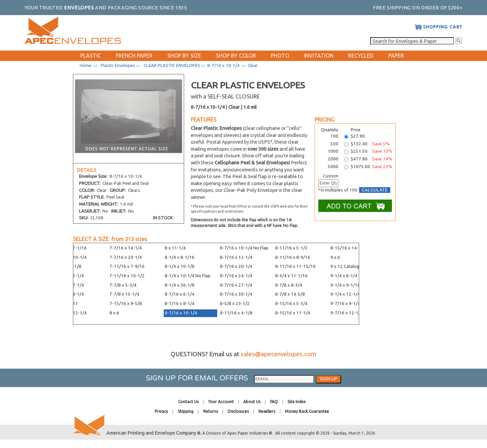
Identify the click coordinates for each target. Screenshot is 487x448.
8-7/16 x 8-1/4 (180, 304)
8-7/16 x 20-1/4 (236, 266)
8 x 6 (114, 313)
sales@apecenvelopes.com (278, 354)
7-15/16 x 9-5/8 (126, 304)
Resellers (267, 411)
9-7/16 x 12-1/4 (347, 313)
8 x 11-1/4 (175, 248)
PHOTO (280, 56)
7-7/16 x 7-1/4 (69, 285)
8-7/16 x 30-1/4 (236, 294)
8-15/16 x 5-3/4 (291, 304)
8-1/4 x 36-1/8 (180, 285)
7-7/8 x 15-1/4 (124, 294)
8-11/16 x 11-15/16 (295, 266)
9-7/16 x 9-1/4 (345, 304)
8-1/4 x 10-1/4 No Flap (188, 276)
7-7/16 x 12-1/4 (70, 313)
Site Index (297, 402)
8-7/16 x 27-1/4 (236, 285)
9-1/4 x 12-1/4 (345, 294)
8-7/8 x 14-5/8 (290, 294)
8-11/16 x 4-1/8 (236, 313)
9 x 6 (335, 257)
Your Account (221, 402)
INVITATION (319, 56)
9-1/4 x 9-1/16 (345, 285)
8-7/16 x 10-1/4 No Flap (244, 248)
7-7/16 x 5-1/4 (69, 276)
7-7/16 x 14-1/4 (126, 248)
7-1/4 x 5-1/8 (68, 266)
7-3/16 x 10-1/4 (70, 257)
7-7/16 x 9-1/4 (69, 294)
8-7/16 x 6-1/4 (180, 294)
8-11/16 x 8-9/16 (293, 257)
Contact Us (188, 402)
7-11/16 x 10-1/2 (127, 276)
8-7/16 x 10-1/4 (181, 313)
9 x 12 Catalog (345, 266)
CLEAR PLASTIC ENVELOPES (172, 65)
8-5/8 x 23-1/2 (235, 304)
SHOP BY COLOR (236, 56)
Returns (211, 411)
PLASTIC (91, 56)
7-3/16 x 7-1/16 (70, 248)
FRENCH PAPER (134, 56)
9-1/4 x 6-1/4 (344, 276)
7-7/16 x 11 (66, 304)
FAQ (274, 402)
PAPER (396, 56)
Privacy (161, 411)
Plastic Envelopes (118, 65)
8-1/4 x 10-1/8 (180, 266)
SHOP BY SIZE (184, 56)
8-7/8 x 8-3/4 (289, 285)
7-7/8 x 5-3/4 (123, 285)
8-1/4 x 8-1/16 (180, 257)
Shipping (186, 411)
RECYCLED (361, 56)
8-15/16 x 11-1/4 (293, 313)
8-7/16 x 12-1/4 (236, 257)
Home (86, 65)
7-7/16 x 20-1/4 (126, 257)
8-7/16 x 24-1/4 (236, 276)
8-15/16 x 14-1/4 (348, 248)
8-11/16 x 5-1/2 (291, 248)
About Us (252, 402)
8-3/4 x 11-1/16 (291, 276)
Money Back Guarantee (307, 411)
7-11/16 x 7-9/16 (127, 266)
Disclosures (238, 411)
